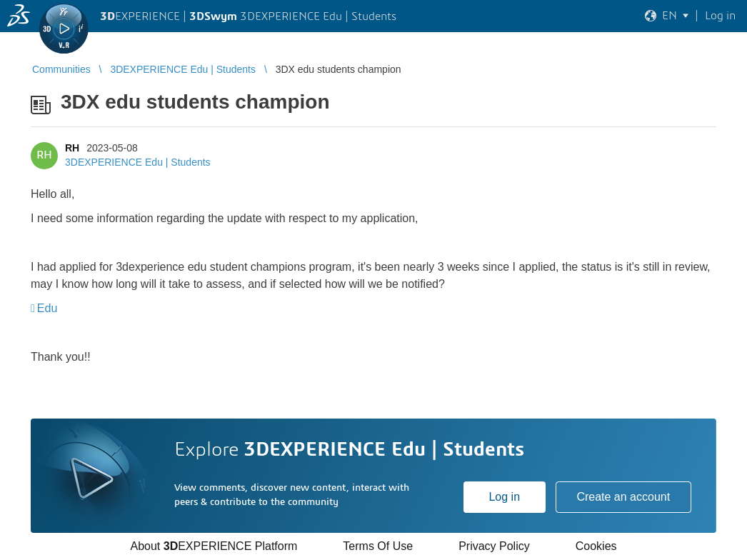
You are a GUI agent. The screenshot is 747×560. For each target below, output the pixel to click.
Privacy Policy (494, 546)
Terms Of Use (378, 546)
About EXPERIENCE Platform (214, 546)
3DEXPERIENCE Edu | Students (138, 162)
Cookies (596, 546)
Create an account (623, 497)
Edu (47, 308)
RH (72, 148)
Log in (504, 497)
